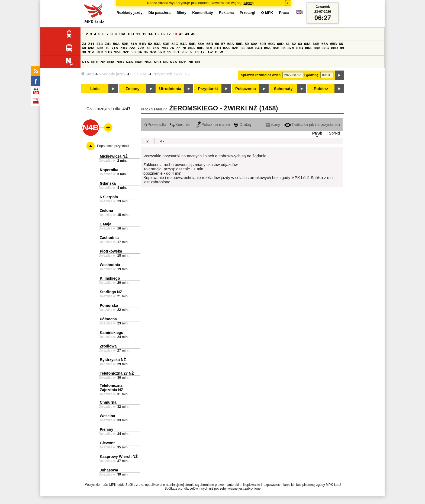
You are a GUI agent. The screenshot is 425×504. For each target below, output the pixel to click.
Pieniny (107, 429)
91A (91, 52)
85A (267, 48)
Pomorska (109, 305)
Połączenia (246, 89)
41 (181, 34)
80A (191, 48)
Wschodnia (110, 265)
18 (175, 34)
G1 (204, 52)
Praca (284, 13)
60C (272, 44)
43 (187, 34)
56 (217, 44)
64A (307, 44)
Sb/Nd (334, 133)
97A (153, 52)
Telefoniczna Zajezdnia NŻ (111, 388)
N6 (165, 62)
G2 (210, 52)
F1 (197, 52)
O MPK (267, 13)
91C (109, 52)
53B (166, 44)
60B (263, 44)
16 (163, 34)
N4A (129, 62)
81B (218, 48)
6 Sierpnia (109, 197)
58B (239, 44)
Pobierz (321, 89)
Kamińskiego (112, 333)
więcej (249, 3)
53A (157, 44)
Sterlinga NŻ (111, 292)
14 (151, 34)
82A (226, 48)
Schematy (283, 89)
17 (169, 34)
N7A (174, 62)
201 (176, 52)
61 (288, 44)
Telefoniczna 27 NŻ (117, 373)
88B (317, 48)
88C (326, 48)
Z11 (91, 44)
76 (172, 48)
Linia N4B (139, 74)
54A (183, 44)
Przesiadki (155, 125)
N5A (148, 62)
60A (254, 44)
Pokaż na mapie (213, 125)
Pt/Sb (317, 133)
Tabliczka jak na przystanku (312, 125)
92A (117, 52)
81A (209, 48)
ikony (273, 125)
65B (333, 44)
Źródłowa (108, 346)
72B (141, 48)
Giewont (107, 443)
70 (107, 48)
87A (291, 48)
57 (223, 44)
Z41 (108, 44)
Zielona (106, 210)
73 (148, 48)
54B (192, 44)
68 (84, 48)
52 (150, 44)
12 (144, 34)
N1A (86, 62)
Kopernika (109, 170)
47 (162, 141)
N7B (183, 62)
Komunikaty (202, 13)
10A (122, 34)
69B (100, 48)
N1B (95, 62)
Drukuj (242, 125)
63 (300, 44)
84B (259, 48)
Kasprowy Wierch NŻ (119, 457)
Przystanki (208, 89)
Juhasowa (109, 470)
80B (200, 48)
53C (175, 44)
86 (284, 48)
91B (100, 52)
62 (294, 44)
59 (247, 44)
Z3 (84, 44)
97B (162, 52)
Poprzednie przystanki (113, 146)
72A (132, 48)
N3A (111, 62)
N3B (120, 62)
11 (138, 34)
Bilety (181, 13)
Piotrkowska (111, 251)
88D (334, 48)
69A (91, 48)
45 (193, 34)
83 (242, 48)
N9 (197, 62)
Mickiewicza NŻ (114, 156)
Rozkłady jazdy (112, 74)
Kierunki (180, 125)
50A (116, 44)
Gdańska (108, 183)
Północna (108, 319)
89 (342, 48)
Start (87, 74)
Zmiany (132, 89)
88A (308, 48)
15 (157, 34)
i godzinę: (312, 75)
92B (126, 52)
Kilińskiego (110, 278)
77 (178, 48)
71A (115, 48)
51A (134, 44)
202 (185, 52)
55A (201, 44)
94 (140, 52)
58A (231, 44)
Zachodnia (109, 238)
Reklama (226, 13)
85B (276, 48)
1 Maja (106, 224)
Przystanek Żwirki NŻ (171, 74)
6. (191, 52)
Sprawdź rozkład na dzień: (261, 75)
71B (124, 48)
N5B (157, 62)
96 (146, 52)
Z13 (100, 44)
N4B (139, 62)
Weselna (107, 416)
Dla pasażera (160, 13)
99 (169, 52)
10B (131, 34)
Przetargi (247, 13)
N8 (191, 62)
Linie (95, 89)
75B (165, 48)
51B (143, 44)
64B (316, 44)
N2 (103, 62)
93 (133, 52)
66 (341, 44)
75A (156, 48)
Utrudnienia (170, 89)
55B (210, 44)
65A (325, 44)
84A (250, 48)
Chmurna (108, 402)
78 (184, 48)
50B (125, 44)
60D (280, 44)
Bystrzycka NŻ (113, 360)
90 (84, 52)
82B (235, 48)
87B (300, 48)
